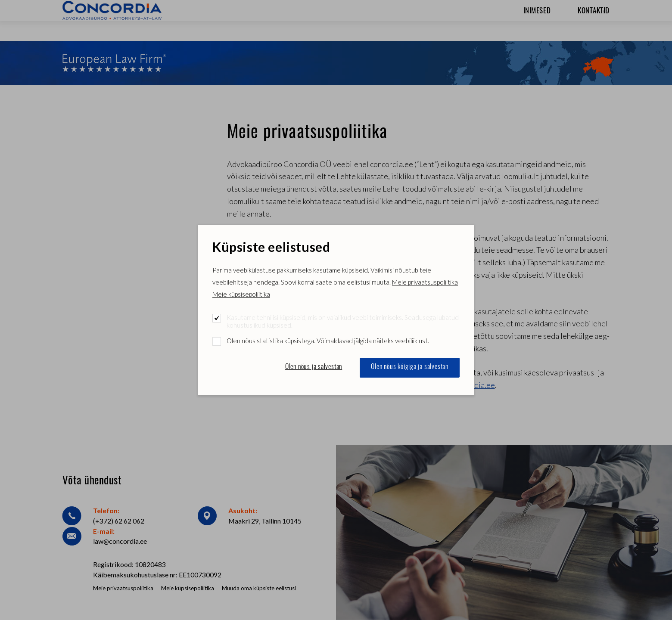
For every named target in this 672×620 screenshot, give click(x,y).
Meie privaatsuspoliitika (425, 282)
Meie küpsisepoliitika (241, 294)
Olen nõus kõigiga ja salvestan (410, 367)
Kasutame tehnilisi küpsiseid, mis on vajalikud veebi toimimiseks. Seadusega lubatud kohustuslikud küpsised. (343, 321)
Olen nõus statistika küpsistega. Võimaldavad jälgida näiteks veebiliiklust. (328, 341)
